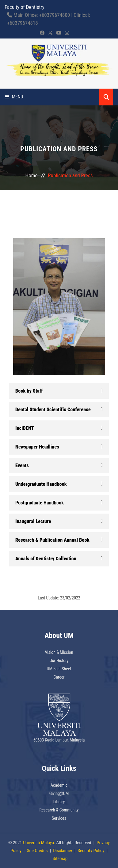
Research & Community (59, 810)
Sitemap (60, 859)
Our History (59, 661)
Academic (59, 785)
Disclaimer (63, 851)
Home (32, 175)
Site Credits (37, 851)
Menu (14, 97)
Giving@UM (59, 793)
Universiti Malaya (38, 843)
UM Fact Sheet (59, 669)
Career (59, 677)
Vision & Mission (59, 652)
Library (59, 802)
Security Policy (91, 851)
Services (59, 818)
